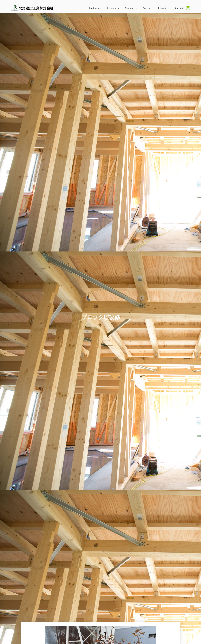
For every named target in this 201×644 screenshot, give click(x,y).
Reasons (113, 8)
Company (131, 8)
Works (148, 8)
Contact (179, 8)
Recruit (164, 8)
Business (96, 8)
